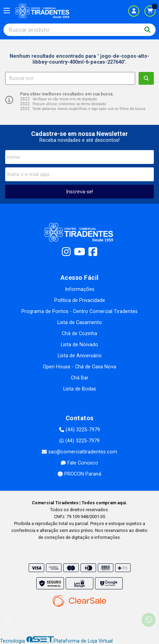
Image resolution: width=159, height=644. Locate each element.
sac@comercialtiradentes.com (79, 452)
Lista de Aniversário (80, 356)
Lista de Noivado (79, 345)
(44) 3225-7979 (79, 430)
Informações (80, 289)
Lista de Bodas (80, 389)
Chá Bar (80, 378)
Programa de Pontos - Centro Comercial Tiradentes (79, 311)
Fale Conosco (79, 463)
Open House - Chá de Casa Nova (79, 367)
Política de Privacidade (80, 300)
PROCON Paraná (79, 474)
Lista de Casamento (80, 323)
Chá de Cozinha (79, 334)
